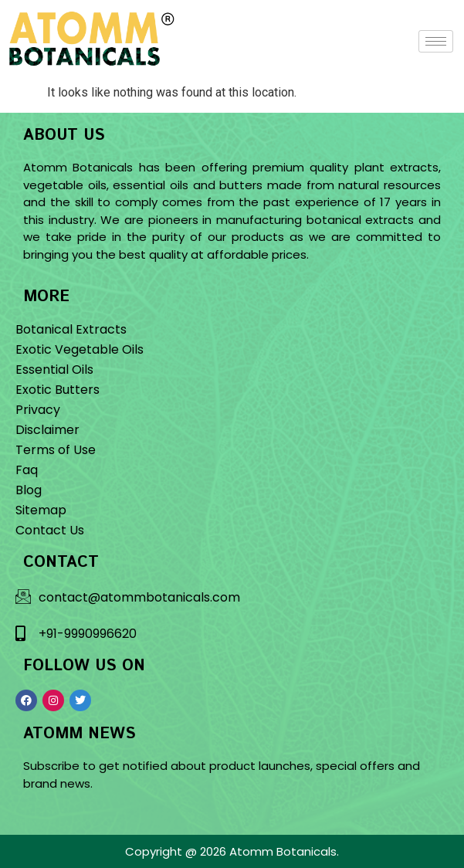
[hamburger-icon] (436, 41)
